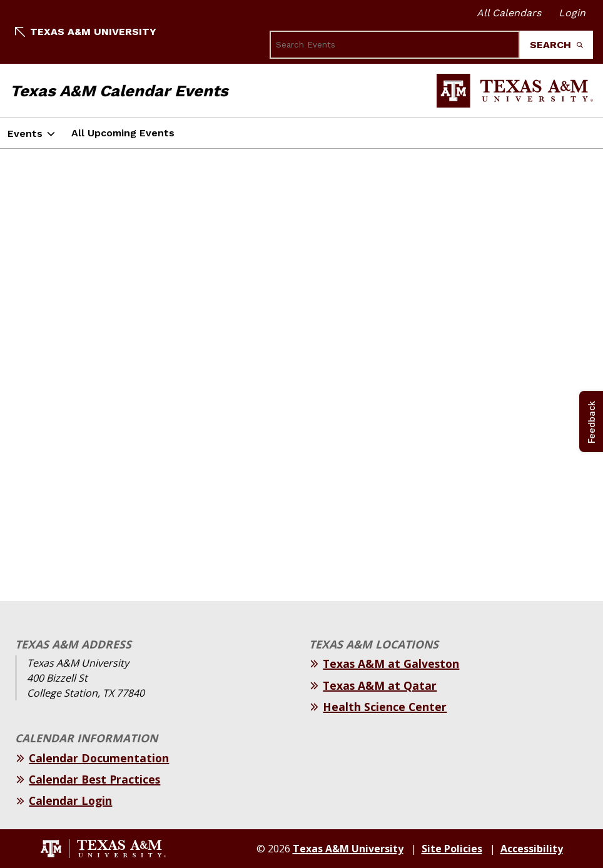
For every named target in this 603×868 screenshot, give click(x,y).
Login (572, 13)
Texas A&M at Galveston (391, 664)
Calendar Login (70, 800)
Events (25, 134)
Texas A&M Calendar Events (119, 91)
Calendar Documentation (99, 758)
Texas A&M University (86, 32)
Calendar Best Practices (94, 779)
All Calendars (509, 13)
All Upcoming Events (123, 133)
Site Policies (452, 849)
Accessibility (532, 849)
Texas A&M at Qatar (380, 685)
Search (556, 45)
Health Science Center (385, 707)
